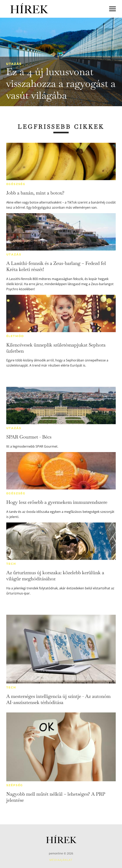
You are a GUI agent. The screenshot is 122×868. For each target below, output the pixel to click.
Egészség (16, 184)
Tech (11, 564)
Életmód (15, 336)
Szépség (15, 785)
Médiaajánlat (61, 860)
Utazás (14, 64)
